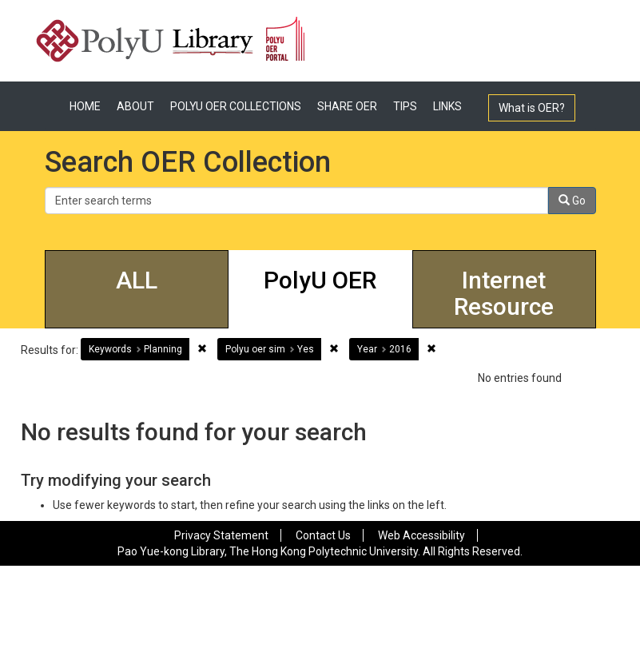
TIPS (405, 106)
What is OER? (532, 108)
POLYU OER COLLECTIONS (236, 106)
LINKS (447, 106)
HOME (85, 106)
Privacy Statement (221, 535)
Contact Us (323, 535)
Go (572, 201)
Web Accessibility (421, 535)
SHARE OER (347, 106)
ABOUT (135, 106)
